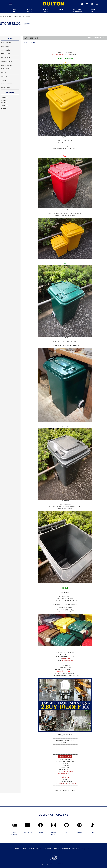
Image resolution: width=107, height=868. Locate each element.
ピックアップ (30, 10)
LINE (66, 833)
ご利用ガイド (26, 849)
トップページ (3, 17)
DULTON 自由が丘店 (6, 42)
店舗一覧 (46, 10)
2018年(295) (4, 105)
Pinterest (79, 833)
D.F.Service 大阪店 (6, 54)
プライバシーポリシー (38, 849)
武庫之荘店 (4, 76)
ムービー (61, 10)
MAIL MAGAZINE (15, 834)
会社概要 (49, 849)
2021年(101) (4, 97)
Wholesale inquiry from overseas (86, 849)
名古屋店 (3, 80)
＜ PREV (56, 791)
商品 (14, 10)
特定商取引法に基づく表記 (68, 849)
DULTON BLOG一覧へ (65, 791)
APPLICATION (28, 833)
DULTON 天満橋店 (6, 50)
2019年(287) (4, 103)
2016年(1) (4, 108)
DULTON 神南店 (5, 46)
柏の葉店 (3, 72)
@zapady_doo (65, 742)
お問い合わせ (17, 849)
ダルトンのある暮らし (77, 10)
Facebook (41, 833)
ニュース (93, 10)
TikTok (92, 833)
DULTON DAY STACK (6, 69)
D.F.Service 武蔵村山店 (7, 65)
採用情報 (56, 849)
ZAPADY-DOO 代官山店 (14, 17)
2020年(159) (4, 100)
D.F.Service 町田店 (6, 57)
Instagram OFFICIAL (53, 834)
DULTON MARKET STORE (7, 84)
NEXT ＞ (74, 791)
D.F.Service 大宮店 (6, 88)
